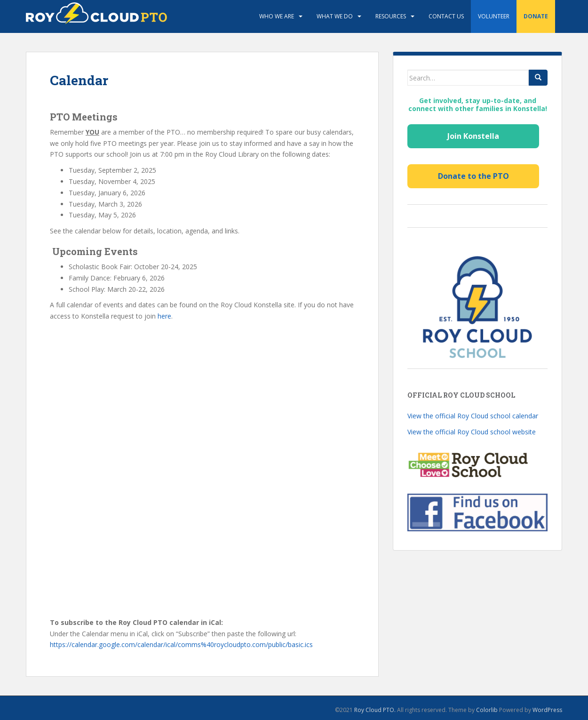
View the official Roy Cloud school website (472, 432)
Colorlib (487, 710)
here (164, 316)
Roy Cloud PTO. (375, 710)
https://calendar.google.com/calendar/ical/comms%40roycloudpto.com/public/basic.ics (181, 644)
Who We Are (277, 16)
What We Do (335, 16)
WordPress (547, 710)
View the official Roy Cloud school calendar (473, 416)
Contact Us (446, 16)
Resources (391, 16)
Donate (536, 16)
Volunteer (494, 16)
